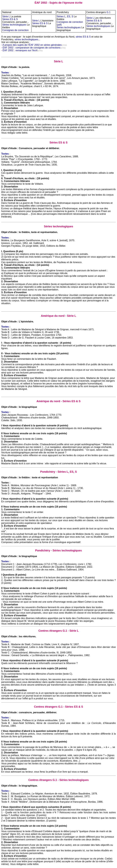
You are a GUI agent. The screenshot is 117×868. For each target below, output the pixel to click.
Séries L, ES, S (65, 16)
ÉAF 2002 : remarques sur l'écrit (20, 50)
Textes (5, 327)
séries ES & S (83, 37)
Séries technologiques (14, 25)
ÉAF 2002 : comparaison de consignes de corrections (32, 48)
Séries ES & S (10, 19)
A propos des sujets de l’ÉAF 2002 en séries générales (32, 45)
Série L (6, 16)
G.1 (108, 12)
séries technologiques (26, 39)
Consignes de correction (15, 30)
